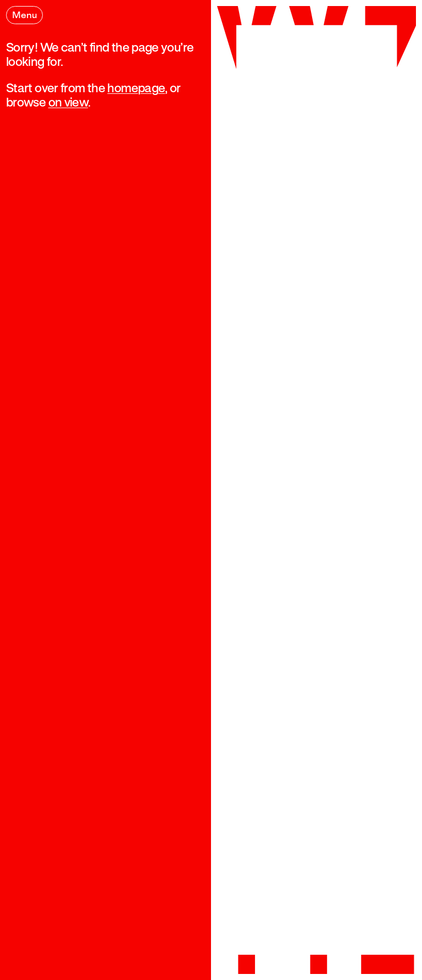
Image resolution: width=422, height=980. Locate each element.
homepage (136, 89)
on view (68, 103)
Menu (24, 15)
